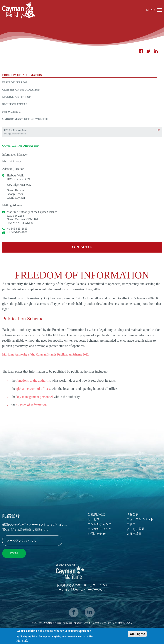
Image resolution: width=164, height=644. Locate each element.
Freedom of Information (22, 75)
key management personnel (35, 397)
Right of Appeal (15, 104)
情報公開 (133, 514)
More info (22, 642)
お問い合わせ (97, 534)
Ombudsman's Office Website (25, 119)
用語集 (131, 524)
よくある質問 (136, 529)
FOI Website (11, 112)
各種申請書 (134, 534)
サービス (94, 519)
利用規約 (78, 623)
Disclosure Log (15, 82)
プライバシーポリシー (95, 623)
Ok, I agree (137, 635)
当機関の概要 (97, 514)
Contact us (82, 247)
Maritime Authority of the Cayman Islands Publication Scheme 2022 (45, 354)
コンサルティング (100, 524)
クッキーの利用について (120, 623)
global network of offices (33, 389)
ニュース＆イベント (140, 519)
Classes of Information (21, 90)
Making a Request (16, 97)
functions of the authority (33, 381)
